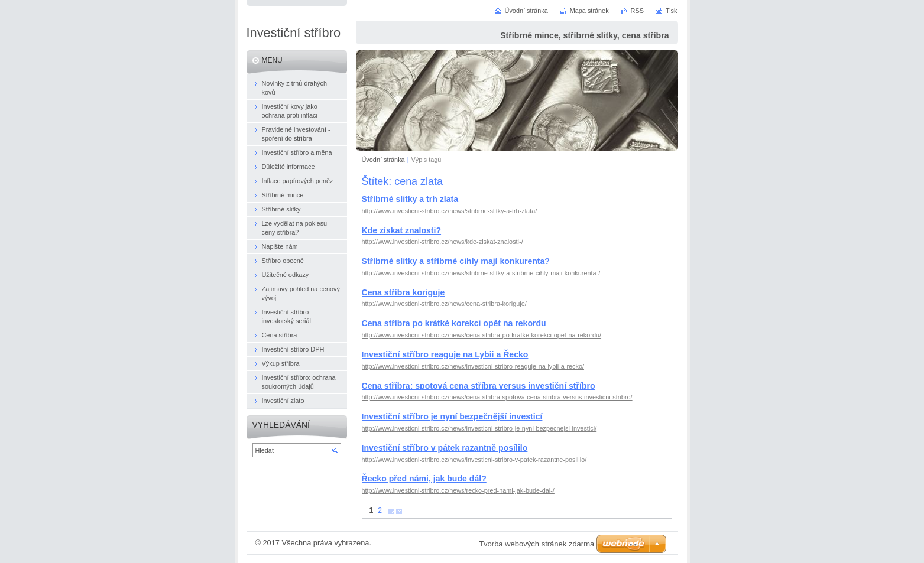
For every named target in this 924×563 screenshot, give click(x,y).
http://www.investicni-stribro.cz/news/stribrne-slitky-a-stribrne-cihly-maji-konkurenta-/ (481, 273)
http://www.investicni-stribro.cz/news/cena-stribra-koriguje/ (444, 304)
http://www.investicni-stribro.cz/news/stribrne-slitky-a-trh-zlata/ (450, 211)
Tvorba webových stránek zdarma (536, 544)
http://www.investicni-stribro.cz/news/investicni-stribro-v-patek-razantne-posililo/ (474, 460)
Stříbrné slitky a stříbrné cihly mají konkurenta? (456, 261)
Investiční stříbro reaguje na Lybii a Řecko (445, 354)
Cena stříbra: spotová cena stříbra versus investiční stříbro (479, 386)
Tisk (672, 11)
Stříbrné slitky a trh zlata (410, 199)
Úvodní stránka (383, 160)
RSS (637, 11)
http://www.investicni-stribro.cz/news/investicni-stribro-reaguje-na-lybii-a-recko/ (473, 366)
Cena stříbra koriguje (403, 292)
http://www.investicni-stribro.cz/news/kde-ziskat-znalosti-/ (442, 242)
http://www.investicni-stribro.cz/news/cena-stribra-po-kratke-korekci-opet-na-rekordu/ (482, 335)
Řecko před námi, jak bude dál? (424, 479)
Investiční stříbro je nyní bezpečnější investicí (452, 416)
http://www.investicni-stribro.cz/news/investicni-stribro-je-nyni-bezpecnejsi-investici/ (479, 428)
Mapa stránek (589, 11)
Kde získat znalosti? (402, 230)
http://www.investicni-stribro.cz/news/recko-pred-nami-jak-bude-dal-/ (458, 490)
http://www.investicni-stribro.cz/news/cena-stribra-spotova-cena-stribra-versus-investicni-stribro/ (497, 397)
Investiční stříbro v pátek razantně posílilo (445, 448)
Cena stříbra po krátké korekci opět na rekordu (454, 323)
